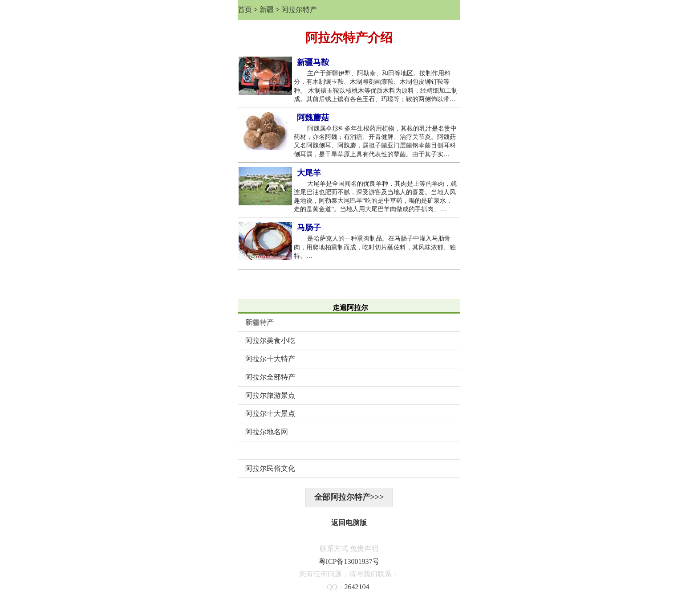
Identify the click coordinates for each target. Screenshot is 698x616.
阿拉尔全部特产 (270, 377)
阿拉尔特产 (299, 10)
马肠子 (309, 228)
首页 (245, 10)
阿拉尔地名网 (267, 432)
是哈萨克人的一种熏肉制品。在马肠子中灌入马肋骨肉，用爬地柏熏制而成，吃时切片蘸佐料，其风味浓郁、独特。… (375, 247)
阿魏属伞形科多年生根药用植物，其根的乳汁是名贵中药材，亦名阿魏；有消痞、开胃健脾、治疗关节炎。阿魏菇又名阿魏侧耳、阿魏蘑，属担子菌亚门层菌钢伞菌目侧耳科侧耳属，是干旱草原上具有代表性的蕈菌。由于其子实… (375, 141)
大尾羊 (309, 173)
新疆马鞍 (313, 62)
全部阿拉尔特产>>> (349, 497)
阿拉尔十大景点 (270, 414)
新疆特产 (260, 322)
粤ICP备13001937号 (349, 561)
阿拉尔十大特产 (270, 359)
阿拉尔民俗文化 (270, 468)
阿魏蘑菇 (313, 118)
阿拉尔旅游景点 (270, 395)
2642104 (357, 587)
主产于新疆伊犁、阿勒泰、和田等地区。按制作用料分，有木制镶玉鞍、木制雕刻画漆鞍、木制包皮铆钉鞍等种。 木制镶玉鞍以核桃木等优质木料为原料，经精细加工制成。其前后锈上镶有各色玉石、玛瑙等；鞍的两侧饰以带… (376, 86)
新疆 (267, 10)
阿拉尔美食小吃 (270, 341)
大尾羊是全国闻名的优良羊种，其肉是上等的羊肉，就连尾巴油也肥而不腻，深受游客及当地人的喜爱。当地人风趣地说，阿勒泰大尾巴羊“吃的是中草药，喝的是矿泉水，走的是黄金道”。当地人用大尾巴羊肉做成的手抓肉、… (375, 197)
